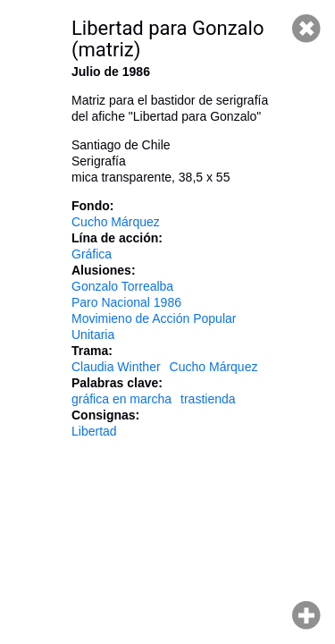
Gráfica (92, 254)
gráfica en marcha (121, 399)
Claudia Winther (116, 367)
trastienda (208, 399)
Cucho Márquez (116, 222)
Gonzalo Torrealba (122, 286)
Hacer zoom (306, 615)
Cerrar (306, 29)
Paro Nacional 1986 (126, 302)
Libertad (94, 431)
